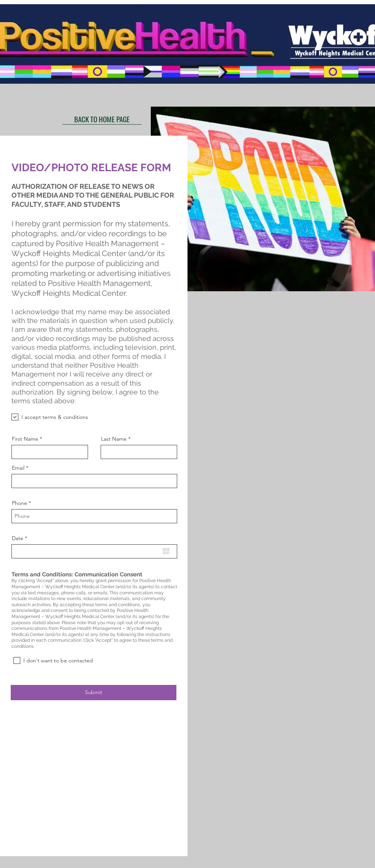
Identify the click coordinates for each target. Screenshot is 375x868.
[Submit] (94, 693)
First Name (25, 439)
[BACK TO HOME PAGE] (102, 119)
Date (21, 538)
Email (18, 468)
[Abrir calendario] (166, 551)
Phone (20, 503)
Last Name (114, 439)
